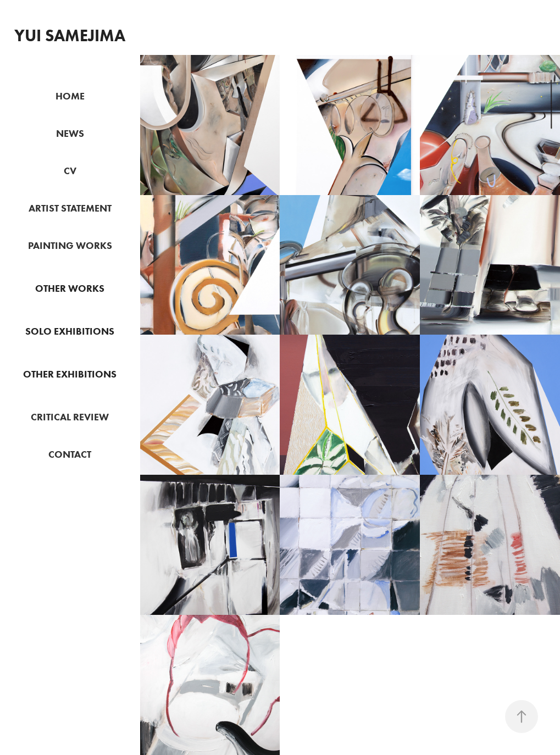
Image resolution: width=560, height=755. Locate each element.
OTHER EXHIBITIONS (70, 374)
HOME (70, 96)
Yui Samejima (70, 35)
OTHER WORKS (70, 288)
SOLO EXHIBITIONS (70, 331)
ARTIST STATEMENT (70, 208)
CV (70, 171)
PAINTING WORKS (70, 246)
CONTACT (70, 454)
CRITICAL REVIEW (70, 417)
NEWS (70, 134)
